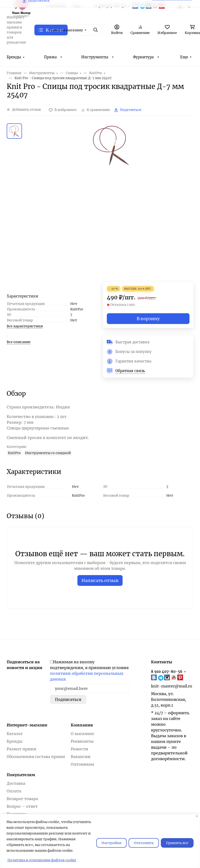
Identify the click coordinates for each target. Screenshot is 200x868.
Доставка (16, 783)
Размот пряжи (22, 749)
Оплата (14, 791)
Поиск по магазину (66, 30)
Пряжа (50, 57)
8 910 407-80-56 (167, 672)
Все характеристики (25, 326)
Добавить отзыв (26, 110)
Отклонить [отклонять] (144, 843)
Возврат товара (22, 799)
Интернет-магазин (27, 725)
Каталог (15, 734)
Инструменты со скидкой (48, 453)
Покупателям (21, 775)
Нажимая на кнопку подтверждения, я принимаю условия (89, 670)
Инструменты (95, 57)
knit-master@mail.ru (172, 686)
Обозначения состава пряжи (36, 757)
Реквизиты (82, 741)
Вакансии (81, 757)
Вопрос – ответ (22, 806)
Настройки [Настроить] (111, 843)
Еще (184, 57)
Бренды (14, 57)
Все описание (19, 342)
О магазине (82, 734)
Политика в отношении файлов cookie (42, 860)
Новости (79, 749)
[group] (111, 203)
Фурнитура (143, 57)
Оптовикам (82, 764)
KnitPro (14, 453)
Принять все (177, 843)
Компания (82, 725)
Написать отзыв (100, 580)
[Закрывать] (197, 816)
